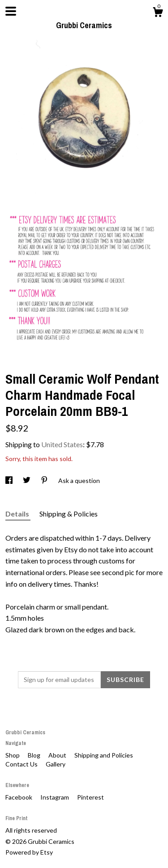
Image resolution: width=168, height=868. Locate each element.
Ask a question (79, 481)
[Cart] (158, 13)
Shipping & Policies (69, 514)
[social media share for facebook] (10, 481)
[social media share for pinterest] (45, 481)
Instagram (55, 797)
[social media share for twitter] (27, 481)
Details (18, 514)
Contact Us (22, 764)
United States (62, 444)
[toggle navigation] (11, 11)
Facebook (19, 797)
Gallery (56, 764)
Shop (13, 755)
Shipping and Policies (104, 755)
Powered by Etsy (29, 852)
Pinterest (90, 797)
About (58, 755)
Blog (35, 755)
